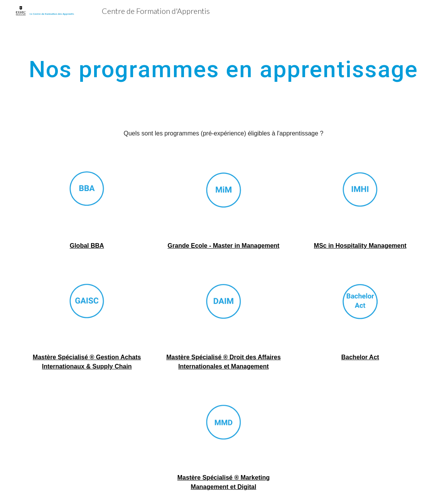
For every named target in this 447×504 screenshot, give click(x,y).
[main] (223, 69)
